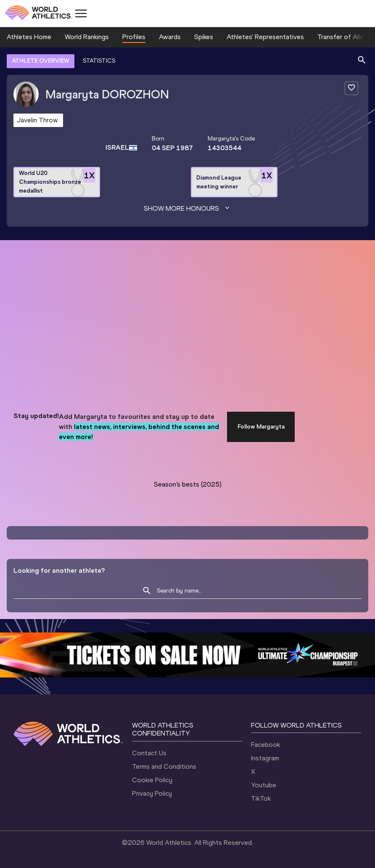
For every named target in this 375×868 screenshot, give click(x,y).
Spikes (204, 37)
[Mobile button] (81, 13)
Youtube (264, 785)
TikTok (261, 798)
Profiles (134, 37)
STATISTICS (99, 61)
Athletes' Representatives (265, 37)
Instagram (265, 758)
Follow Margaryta (261, 427)
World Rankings (87, 37)
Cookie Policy (152, 780)
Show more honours (187, 209)
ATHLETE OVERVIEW (41, 61)
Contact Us (149, 753)
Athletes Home (29, 37)
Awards (170, 37)
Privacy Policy (152, 793)
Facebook (265, 745)
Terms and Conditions (164, 766)
